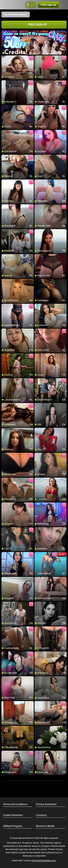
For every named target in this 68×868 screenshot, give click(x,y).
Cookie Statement (13, 815)
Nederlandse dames (16, 14)
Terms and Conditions (15, 804)
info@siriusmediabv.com (44, 861)
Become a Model (45, 826)
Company (41, 815)
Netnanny (28, 856)
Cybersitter (40, 856)
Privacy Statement (46, 804)
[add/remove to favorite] (4, 58)
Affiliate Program (12, 826)
